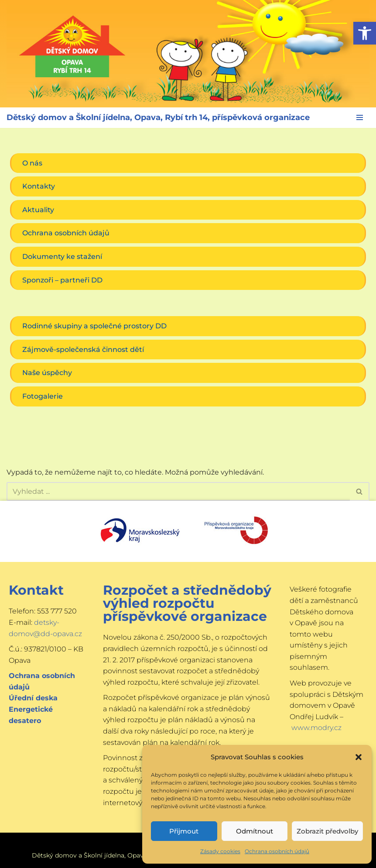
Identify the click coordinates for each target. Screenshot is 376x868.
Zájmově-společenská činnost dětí (83, 350)
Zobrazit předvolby (327, 831)
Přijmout (184, 831)
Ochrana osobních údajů (277, 851)
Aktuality (38, 210)
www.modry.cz (316, 728)
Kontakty (39, 186)
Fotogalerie (43, 396)
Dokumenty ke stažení (62, 257)
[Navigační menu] (360, 117)
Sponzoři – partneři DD (62, 280)
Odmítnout (255, 831)
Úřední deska (33, 698)
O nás (32, 163)
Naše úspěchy (47, 373)
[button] (365, 33)
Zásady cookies (220, 851)
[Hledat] (178, 491)
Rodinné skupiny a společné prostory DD (94, 326)
